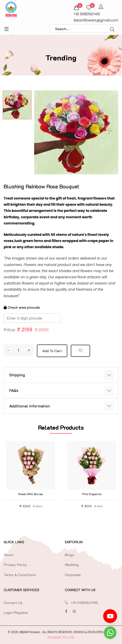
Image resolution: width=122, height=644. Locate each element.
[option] (17, 105)
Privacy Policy (15, 565)
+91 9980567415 (87, 14)
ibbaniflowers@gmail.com (96, 20)
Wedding (72, 565)
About (9, 555)
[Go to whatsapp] (110, 633)
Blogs (70, 555)
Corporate (73, 575)
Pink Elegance (92, 494)
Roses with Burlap (31, 494)
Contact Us (13, 603)
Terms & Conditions (20, 575)
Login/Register (16, 613)
